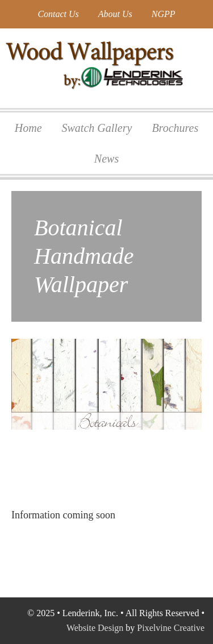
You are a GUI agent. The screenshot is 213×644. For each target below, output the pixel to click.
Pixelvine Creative (171, 628)
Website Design (95, 628)
